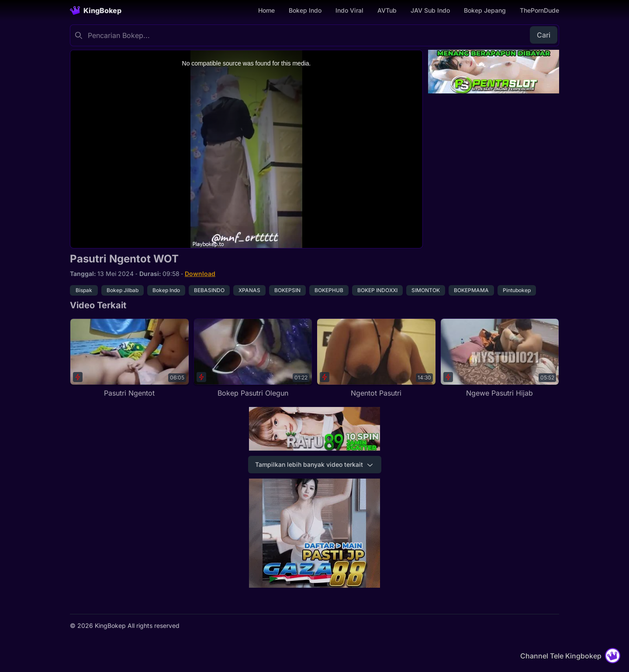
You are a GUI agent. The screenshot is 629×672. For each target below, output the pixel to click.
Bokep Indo (305, 10)
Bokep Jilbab (123, 290)
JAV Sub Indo (430, 10)
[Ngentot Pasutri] (376, 358)
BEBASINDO (209, 290)
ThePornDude (539, 10)
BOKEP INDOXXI (377, 290)
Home (266, 10)
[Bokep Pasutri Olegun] (253, 358)
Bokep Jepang (485, 10)
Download (200, 274)
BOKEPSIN (287, 290)
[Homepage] (96, 10)
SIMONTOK (426, 290)
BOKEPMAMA (471, 290)
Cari (544, 35)
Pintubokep (517, 290)
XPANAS (249, 290)
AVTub (387, 10)
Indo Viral (349, 10)
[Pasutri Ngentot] (130, 358)
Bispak (84, 290)
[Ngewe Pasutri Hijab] (500, 358)
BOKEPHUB (329, 290)
